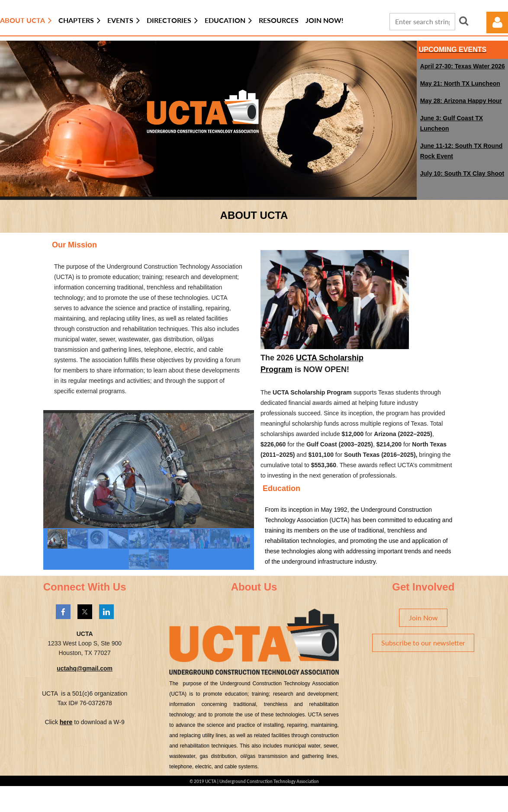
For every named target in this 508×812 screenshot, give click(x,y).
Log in (497, 22)
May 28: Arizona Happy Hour (461, 101)
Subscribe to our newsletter (423, 643)
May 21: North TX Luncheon (460, 83)
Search (464, 21)
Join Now (423, 618)
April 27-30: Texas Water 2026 (463, 66)
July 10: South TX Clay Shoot (462, 173)
